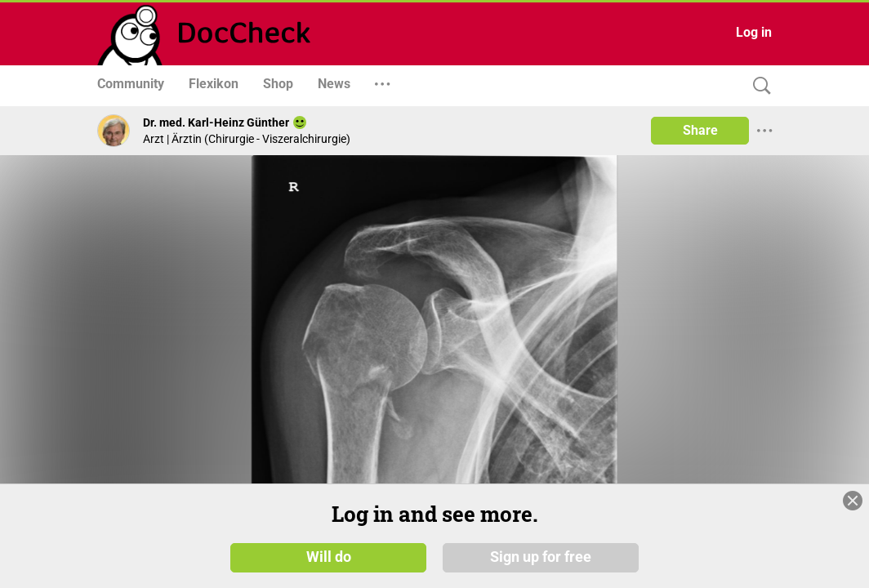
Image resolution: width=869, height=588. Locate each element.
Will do (329, 563)
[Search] (758, 86)
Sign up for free (541, 563)
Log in (754, 32)
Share (700, 130)
